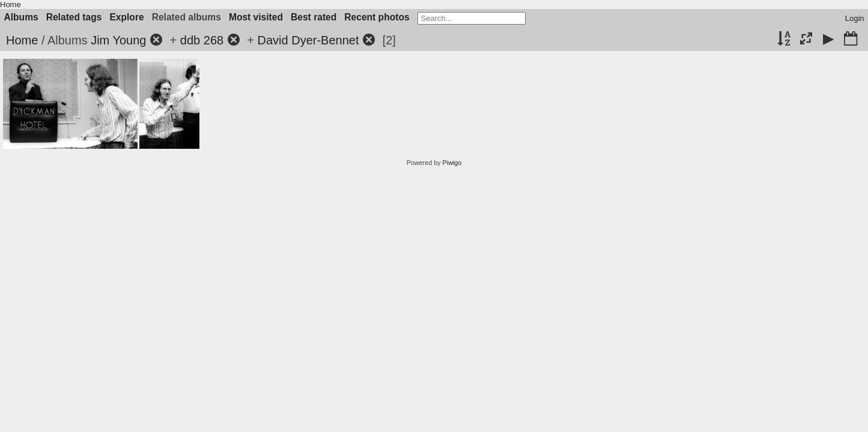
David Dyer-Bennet (308, 40)
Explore (126, 17)
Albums (21, 17)
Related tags (74, 17)
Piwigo (452, 163)
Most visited (256, 17)
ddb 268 (202, 40)
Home (11, 4)
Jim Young (118, 40)
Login (855, 18)
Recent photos (377, 17)
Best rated (314, 17)
